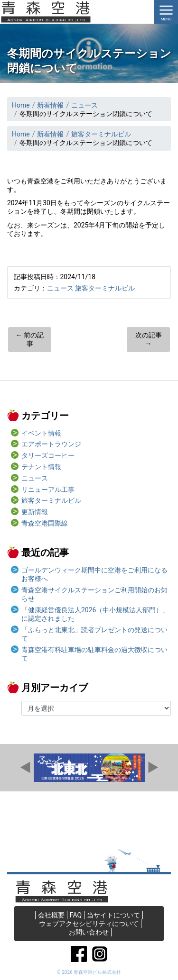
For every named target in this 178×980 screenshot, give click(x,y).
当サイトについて (113, 915)
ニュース (60, 288)
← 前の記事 (30, 339)
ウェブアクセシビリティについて (89, 924)
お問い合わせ (89, 932)
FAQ (76, 915)
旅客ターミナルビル (105, 288)
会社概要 (51, 915)
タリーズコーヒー (48, 455)
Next (153, 768)
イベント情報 (41, 433)
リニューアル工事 (48, 490)
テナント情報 (41, 467)
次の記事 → (149, 339)
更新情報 (35, 512)
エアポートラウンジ (51, 444)
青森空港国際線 (45, 523)
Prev (26, 768)
